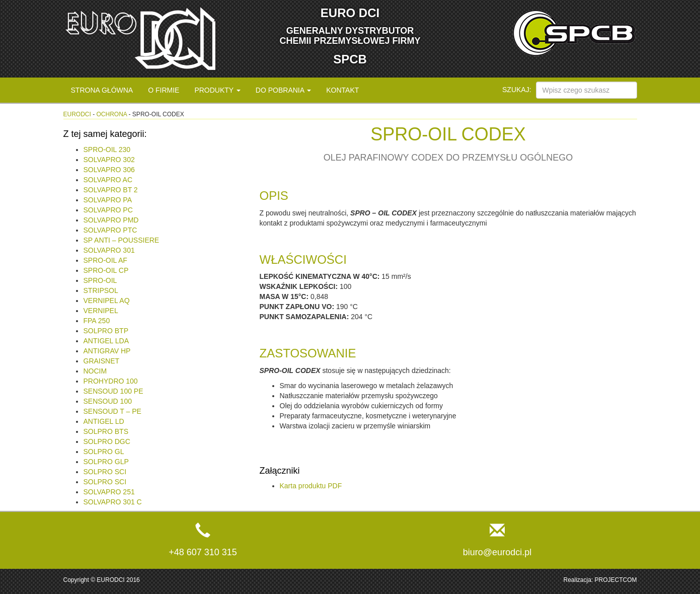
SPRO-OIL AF (105, 260)
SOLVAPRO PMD (111, 220)
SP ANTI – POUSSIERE (122, 240)
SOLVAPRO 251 (109, 492)
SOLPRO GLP (106, 462)
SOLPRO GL (104, 452)
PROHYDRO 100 (111, 381)
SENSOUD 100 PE (113, 391)
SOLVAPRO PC (108, 210)
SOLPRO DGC (107, 441)
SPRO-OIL (100, 280)
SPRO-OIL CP (106, 270)
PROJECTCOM (616, 580)
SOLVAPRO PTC (110, 230)
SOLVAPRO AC (108, 180)
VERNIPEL (101, 311)
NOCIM (95, 371)
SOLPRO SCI (105, 472)
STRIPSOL (101, 290)
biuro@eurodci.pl (497, 552)
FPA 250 (97, 321)
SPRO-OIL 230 (107, 150)
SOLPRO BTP (106, 331)
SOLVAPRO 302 (109, 160)
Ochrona (112, 114)
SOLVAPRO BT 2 (111, 190)
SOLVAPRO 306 (109, 170)
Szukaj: (517, 90)
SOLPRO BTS (106, 431)
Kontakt (342, 90)
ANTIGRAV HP (107, 351)
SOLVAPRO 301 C (113, 502)
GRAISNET (102, 361)
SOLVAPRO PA (108, 200)
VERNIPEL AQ (107, 301)
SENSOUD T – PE (112, 411)
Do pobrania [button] (283, 90)
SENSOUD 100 (108, 401)
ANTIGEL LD (104, 421)
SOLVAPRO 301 (109, 250)
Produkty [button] (217, 90)
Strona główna (102, 90)
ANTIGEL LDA (106, 341)
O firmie (164, 90)
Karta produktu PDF (311, 486)
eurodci (77, 114)
